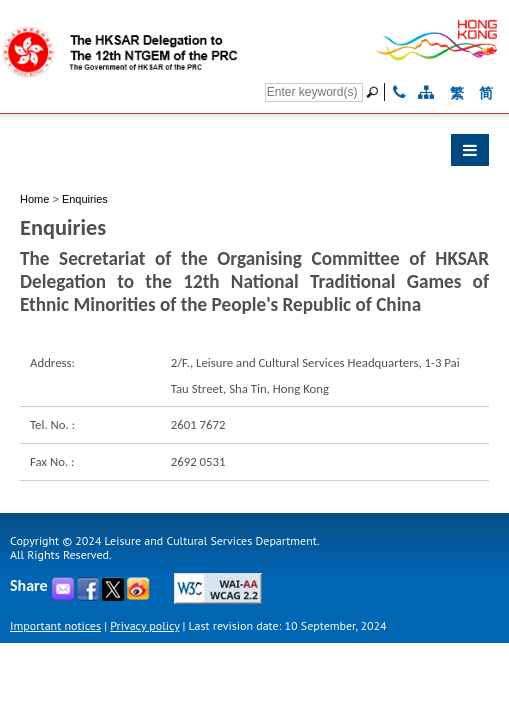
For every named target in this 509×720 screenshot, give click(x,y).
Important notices (55, 625)
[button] (254, 155)
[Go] (375, 92)
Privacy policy (144, 625)
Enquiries (85, 199)
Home (34, 199)
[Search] (314, 92)
